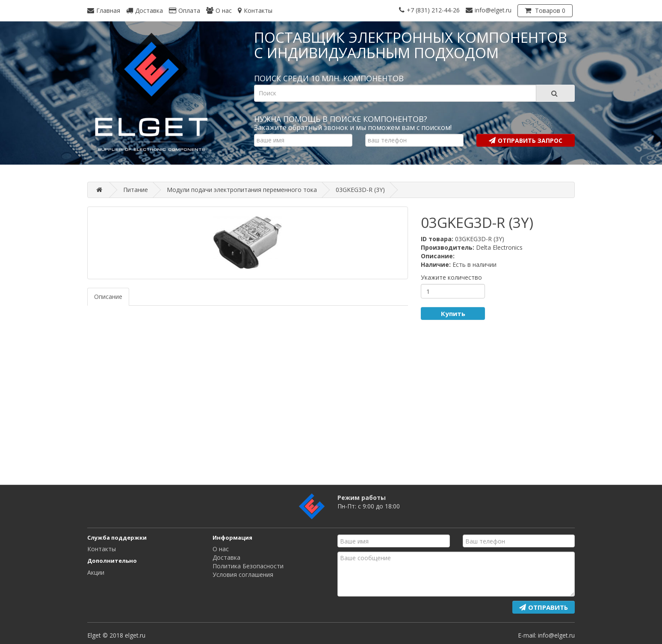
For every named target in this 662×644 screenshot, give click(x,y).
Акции (96, 572)
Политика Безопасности (248, 566)
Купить (453, 313)
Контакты (102, 549)
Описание (108, 297)
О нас (221, 549)
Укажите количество (451, 277)
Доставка (226, 557)
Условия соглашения (243, 575)
